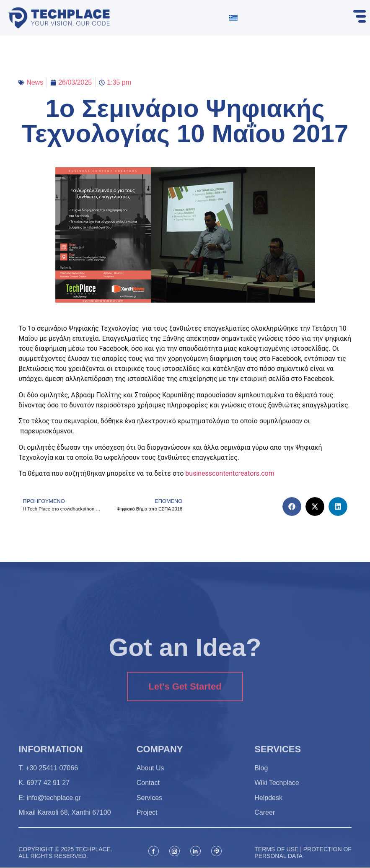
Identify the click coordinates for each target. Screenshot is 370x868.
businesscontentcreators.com (230, 473)
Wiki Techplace (277, 793)
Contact (148, 793)
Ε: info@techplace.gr (50, 808)
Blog (261, 779)
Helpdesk (268, 808)
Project (147, 823)
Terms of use (276, 863)
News (35, 82)
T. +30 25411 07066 (48, 779)
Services (149, 808)
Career (265, 823)
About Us (150, 779)
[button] (292, 507)
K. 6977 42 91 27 (44, 793)
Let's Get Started (185, 705)
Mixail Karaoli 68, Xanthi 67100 (65, 823)
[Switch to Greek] (233, 18)
